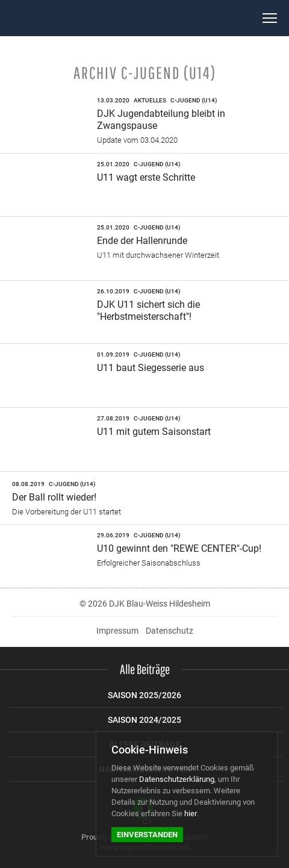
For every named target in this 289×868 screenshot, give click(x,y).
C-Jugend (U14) (194, 100)
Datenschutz (169, 631)
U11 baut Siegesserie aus (151, 368)
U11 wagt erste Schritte (146, 177)
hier (191, 813)
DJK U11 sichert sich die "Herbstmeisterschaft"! (148, 311)
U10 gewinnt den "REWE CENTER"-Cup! (179, 548)
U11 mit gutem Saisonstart (154, 432)
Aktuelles (150, 100)
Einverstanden (147, 835)
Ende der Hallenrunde (142, 241)
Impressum (117, 631)
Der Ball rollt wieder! (54, 497)
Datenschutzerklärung (177, 779)
